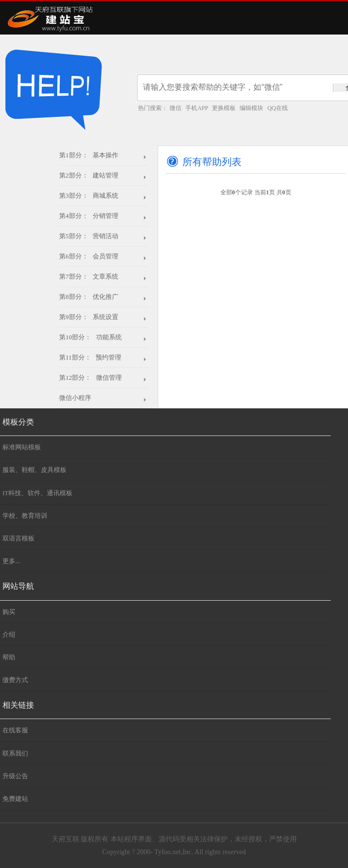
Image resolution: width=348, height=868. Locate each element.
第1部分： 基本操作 (89, 155)
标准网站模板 (22, 447)
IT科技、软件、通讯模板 (37, 493)
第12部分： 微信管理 (90, 378)
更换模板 (224, 108)
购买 (9, 612)
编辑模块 (251, 108)
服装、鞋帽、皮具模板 (35, 470)
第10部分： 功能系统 (90, 337)
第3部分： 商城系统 (89, 196)
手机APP (197, 108)
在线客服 (15, 730)
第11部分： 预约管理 (90, 357)
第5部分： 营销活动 (89, 236)
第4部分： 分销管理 (89, 216)
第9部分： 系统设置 (89, 317)
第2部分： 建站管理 (89, 175)
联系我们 (15, 753)
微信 (175, 108)
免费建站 (15, 799)
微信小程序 (75, 398)
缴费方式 (15, 680)
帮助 (9, 657)
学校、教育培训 (25, 516)
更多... (11, 561)
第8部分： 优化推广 (89, 297)
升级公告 (15, 776)
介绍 (9, 634)
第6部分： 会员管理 (89, 256)
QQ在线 (277, 108)
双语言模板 (18, 538)
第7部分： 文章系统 (89, 276)
